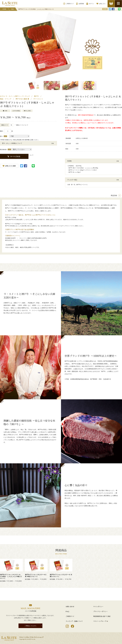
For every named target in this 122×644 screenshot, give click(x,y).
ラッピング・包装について (74, 621)
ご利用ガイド (70, 616)
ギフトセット (38, 99)
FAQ (67, 611)
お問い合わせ (70, 607)
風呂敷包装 (3, 149)
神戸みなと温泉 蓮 (22, 99)
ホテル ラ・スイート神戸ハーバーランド (15, 96)
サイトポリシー (98, 607)
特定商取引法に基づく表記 (102, 616)
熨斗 (1, 136)
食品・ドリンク (6, 99)
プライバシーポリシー (100, 611)
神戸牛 (36, 96)
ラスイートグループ (100, 621)
